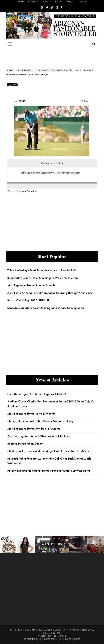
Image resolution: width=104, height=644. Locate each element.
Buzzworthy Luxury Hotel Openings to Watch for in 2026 (43, 278)
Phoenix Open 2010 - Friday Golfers (54, 70)
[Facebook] (42, 8)
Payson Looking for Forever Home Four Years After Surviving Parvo (49, 471)
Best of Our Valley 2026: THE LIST (28, 300)
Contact (46, 2)
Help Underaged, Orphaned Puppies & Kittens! (37, 394)
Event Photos (25, 70)
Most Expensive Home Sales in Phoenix (31, 285)
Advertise (33, 2)
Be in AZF (70, 2)
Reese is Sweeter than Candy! (25, 444)
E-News (82, 2)
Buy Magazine (46, 630)
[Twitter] (47, 8)
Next (82, 101)
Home (21, 2)
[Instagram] (57, 8)
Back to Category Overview (22, 191)
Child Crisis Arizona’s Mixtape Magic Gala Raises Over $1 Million (48, 451)
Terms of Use (88, 630)
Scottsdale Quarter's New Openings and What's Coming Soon (46, 308)
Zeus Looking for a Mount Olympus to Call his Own (39, 436)
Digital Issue (31, 630)
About (20, 630)
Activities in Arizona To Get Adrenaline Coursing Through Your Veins (50, 293)
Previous (22, 101)
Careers (47, 633)
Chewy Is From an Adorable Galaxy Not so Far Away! (41, 421)
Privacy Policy (72, 630)
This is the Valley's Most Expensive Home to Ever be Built (42, 270)
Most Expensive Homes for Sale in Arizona (34, 429)
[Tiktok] (52, 8)
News (58, 2)
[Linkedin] (62, 8)
